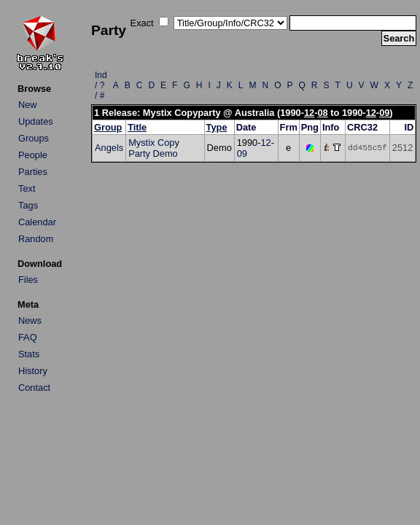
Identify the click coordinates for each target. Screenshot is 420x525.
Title (137, 127)
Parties (33, 172)
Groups (34, 138)
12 (309, 113)
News (30, 320)
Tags (28, 205)
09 (384, 113)
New (28, 105)
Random (36, 239)
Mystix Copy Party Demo (154, 148)
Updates (36, 121)
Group (108, 127)
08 (322, 113)
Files (28, 280)
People (33, 155)
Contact (34, 388)
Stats (29, 354)
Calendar (37, 222)
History (33, 371)
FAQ (28, 337)
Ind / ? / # (101, 85)
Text (27, 188)
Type (217, 127)
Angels (109, 148)
